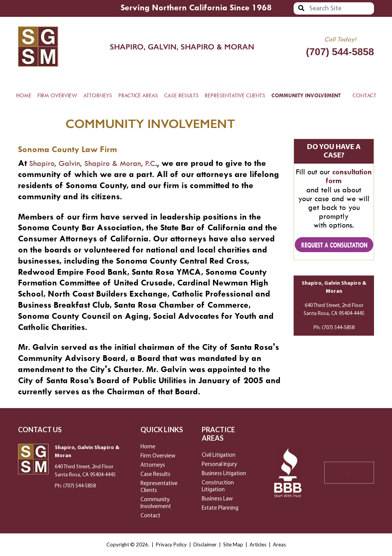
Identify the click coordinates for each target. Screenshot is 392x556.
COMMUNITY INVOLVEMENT (306, 95)
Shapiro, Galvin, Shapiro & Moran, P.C (93, 163)
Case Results (155, 475)
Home (148, 447)
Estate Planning (220, 508)
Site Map (233, 545)
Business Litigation (224, 474)
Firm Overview (158, 456)
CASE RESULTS (181, 95)
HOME (24, 95)
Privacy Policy (171, 545)
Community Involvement (156, 503)
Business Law (217, 499)
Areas (279, 545)
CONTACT (364, 95)
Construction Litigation (218, 486)
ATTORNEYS (98, 95)
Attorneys (153, 465)
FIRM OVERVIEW (57, 95)
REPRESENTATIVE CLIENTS (235, 95)
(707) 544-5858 (340, 52)
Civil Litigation (219, 455)
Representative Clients (159, 487)
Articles (258, 545)
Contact (150, 516)
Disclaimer (205, 545)
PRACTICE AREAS (138, 95)
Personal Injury (219, 465)
